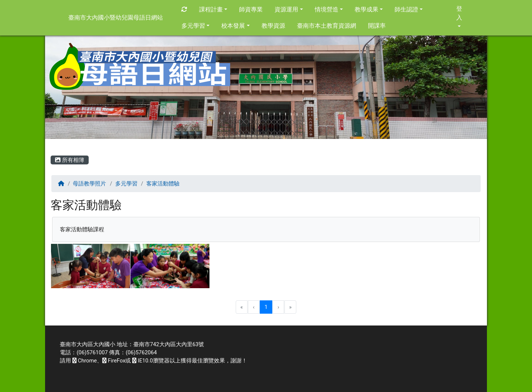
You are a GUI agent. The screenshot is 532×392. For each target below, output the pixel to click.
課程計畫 (213, 9)
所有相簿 (70, 160)
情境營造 (329, 9)
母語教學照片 (89, 184)
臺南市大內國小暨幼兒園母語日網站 (116, 18)
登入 (459, 16)
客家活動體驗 (163, 184)
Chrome (85, 361)
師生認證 (409, 9)
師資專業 (251, 9)
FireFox (114, 361)
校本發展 (235, 26)
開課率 (377, 26)
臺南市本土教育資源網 (327, 26)
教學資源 (273, 26)
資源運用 (289, 9)
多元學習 (195, 26)
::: (52, 145)
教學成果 (369, 9)
